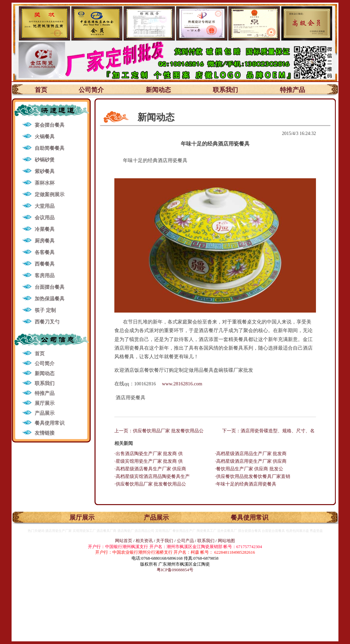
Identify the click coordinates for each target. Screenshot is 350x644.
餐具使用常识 (50, 423)
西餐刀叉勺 (47, 322)
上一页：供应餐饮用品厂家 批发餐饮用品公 (159, 431)
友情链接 (45, 433)
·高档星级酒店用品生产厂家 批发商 (251, 454)
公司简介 (91, 90)
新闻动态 (158, 90)
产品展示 (45, 413)
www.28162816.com (182, 384)
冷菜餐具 (45, 229)
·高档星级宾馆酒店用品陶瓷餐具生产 (152, 476)
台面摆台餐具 (50, 287)
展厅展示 (45, 403)
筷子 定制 (45, 310)
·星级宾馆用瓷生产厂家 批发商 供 (149, 461)
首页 (41, 90)
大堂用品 (45, 206)
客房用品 (45, 276)
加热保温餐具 (50, 299)
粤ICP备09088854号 (175, 570)
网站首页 (124, 541)
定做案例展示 (50, 194)
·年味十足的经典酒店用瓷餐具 (246, 484)
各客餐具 (45, 252)
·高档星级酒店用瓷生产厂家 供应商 (251, 461)
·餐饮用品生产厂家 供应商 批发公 (249, 469)
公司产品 (185, 541)
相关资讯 (144, 541)
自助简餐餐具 (50, 148)
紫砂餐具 (45, 171)
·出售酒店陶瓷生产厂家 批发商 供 (149, 454)
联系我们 (225, 90)
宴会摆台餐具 (50, 125)
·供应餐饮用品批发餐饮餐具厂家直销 (253, 476)
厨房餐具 (45, 241)
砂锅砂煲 (45, 160)
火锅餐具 (45, 137)
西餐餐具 (45, 264)
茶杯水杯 (45, 183)
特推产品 (292, 90)
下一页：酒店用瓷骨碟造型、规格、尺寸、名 (268, 431)
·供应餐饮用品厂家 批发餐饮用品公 (150, 484)
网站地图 (226, 541)
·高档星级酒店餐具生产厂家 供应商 (150, 469)
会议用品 (45, 218)
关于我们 (165, 541)
